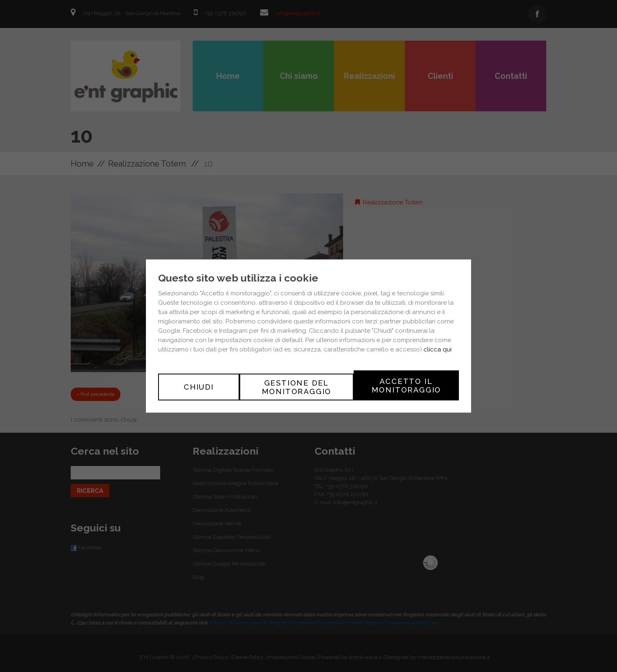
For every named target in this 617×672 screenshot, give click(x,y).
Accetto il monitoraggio (406, 385)
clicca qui (438, 351)
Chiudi (199, 385)
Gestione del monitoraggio (297, 385)
